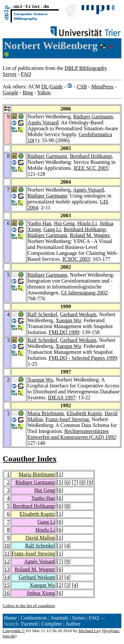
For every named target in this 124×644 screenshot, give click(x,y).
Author (73, 624)
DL (45, 87)
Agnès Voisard (43, 123)
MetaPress (102, 87)
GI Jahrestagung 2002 (84, 293)
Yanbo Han (39, 223)
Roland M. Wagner (90, 235)
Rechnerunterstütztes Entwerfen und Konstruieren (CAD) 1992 (72, 434)
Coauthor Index (30, 459)
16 (7, 593)
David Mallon (40, 538)
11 (7, 553)
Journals (59, 618)
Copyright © (14, 631)
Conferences (34, 618)
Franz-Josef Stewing (67, 419)
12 (7, 561)
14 (7, 577)
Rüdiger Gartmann (93, 117)
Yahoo (44, 92)
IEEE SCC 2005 (91, 168)
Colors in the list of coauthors (29, 606)
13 (7, 569)
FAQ (26, 74)
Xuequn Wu (68, 320)
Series (79, 618)
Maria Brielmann (46, 413)
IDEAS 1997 (62, 398)
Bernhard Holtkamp (91, 156)
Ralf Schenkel (42, 314)
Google (10, 92)
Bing (28, 92)
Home (10, 618)
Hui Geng (64, 223)
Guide (56, 87)
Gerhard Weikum (78, 314)
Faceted (29, 624)
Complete (52, 624)
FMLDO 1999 (64, 332)
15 (7, 585)
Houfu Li (87, 223)
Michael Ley (90, 631)
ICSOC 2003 (76, 259)
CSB (82, 87)
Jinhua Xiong (41, 593)
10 (7, 546)
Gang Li (52, 229)
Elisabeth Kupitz (84, 413)
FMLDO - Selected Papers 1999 (83, 358)
